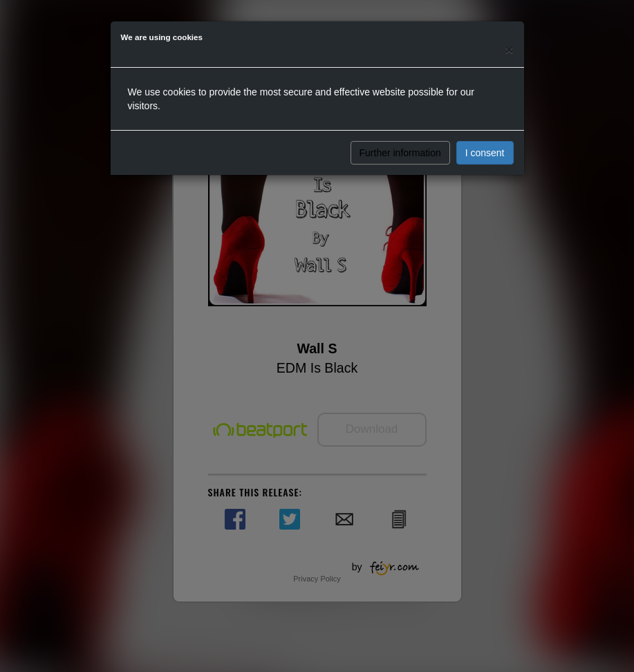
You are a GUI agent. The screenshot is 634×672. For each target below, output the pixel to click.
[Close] (509, 49)
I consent (485, 153)
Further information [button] (400, 153)
